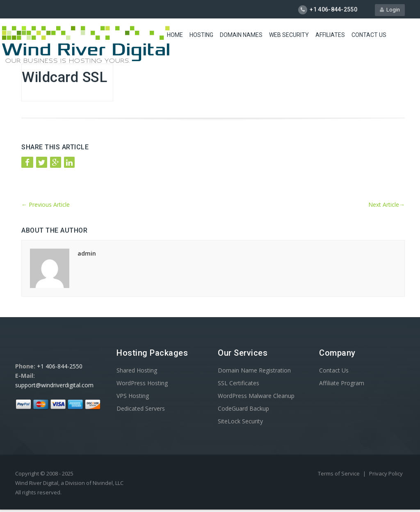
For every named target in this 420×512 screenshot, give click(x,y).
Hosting (201, 35)
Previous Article (46, 205)
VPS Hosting (133, 396)
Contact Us (369, 35)
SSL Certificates (239, 383)
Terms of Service (339, 473)
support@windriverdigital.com (54, 385)
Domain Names (241, 35)
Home (175, 35)
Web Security (289, 35)
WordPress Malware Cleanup (256, 396)
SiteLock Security (240, 421)
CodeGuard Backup (243, 408)
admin (87, 253)
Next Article (387, 205)
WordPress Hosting (142, 383)
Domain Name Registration (254, 370)
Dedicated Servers (141, 408)
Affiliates (330, 35)
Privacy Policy (386, 473)
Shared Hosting (137, 370)
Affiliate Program (342, 383)
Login (390, 10)
